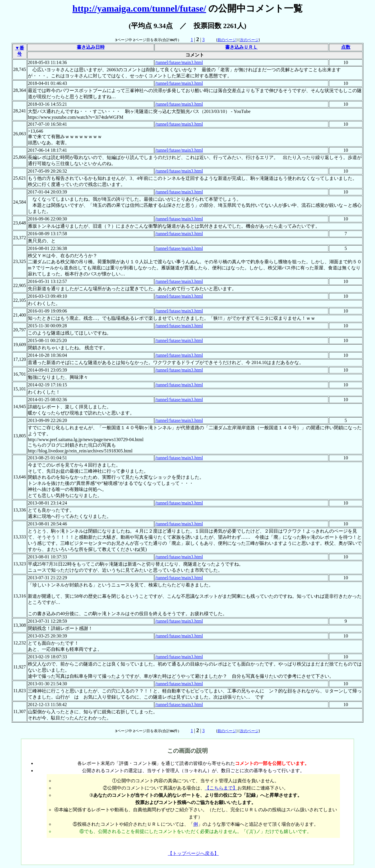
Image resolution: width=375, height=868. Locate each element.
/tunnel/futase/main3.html (179, 62)
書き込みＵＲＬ (241, 47)
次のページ (249, 40)
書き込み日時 (91, 47)
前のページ (227, 40)
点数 (346, 47)
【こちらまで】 (221, 788)
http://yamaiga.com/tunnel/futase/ (139, 8)
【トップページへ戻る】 (193, 853)
